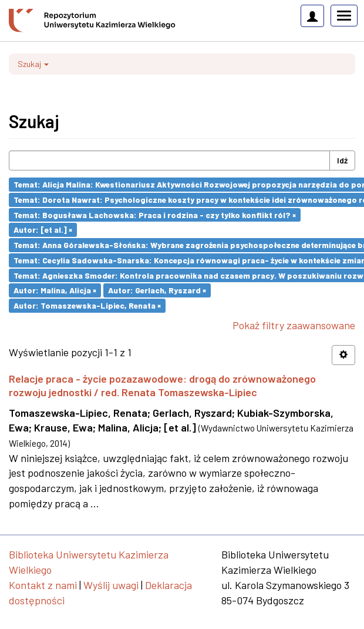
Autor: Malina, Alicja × (55, 290)
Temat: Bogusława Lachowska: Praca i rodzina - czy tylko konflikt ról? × (155, 214)
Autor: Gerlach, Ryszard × (157, 290)
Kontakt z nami (43, 585)
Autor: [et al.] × (43, 230)
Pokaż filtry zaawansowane (294, 325)
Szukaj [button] (33, 64)
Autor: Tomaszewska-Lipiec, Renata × (87, 305)
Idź (342, 160)
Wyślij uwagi (111, 585)
